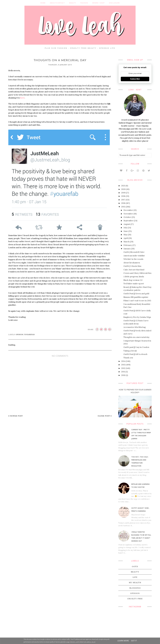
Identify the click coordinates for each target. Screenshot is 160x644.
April (126, 238)
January (127, 249)
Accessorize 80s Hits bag (135, 327)
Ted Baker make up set (134, 284)
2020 (123, 189)
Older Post (104, 416)
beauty (135, 572)
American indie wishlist (134, 256)
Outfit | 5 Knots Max (132, 266)
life (135, 577)
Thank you (128, 358)
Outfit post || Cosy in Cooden (136, 347)
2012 (123, 368)
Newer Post (16, 416)
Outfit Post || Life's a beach (135, 354)
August (127, 224)
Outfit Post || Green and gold (136, 294)
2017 (123, 200)
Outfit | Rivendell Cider (134, 252)
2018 (123, 196)
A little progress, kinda (134, 277)
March (126, 242)
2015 (123, 207)
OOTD (135, 566)
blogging (135, 588)
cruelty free (135, 599)
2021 (123, 186)
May (125, 235)
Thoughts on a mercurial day (136, 337)
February (128, 245)
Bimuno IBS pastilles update (136, 297)
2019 (123, 193)
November (128, 214)
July (125, 228)
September (128, 221)
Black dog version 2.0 (133, 280)
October (127, 217)
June (126, 231)
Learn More (123, 641)
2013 (123, 365)
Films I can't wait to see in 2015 (137, 301)
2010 (123, 375)
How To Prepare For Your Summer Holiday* (135, 391)
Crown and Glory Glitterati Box (137, 273)
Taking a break (130, 351)
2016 (123, 203)
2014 (123, 361)
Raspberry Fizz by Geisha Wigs (137, 317)
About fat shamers (132, 263)
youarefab (29, 335)
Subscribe (135, 79)
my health (135, 582)
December (128, 210)
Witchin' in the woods (133, 259)
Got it (134, 641)
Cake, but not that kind (134, 270)
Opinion (19, 335)
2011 (123, 372)
